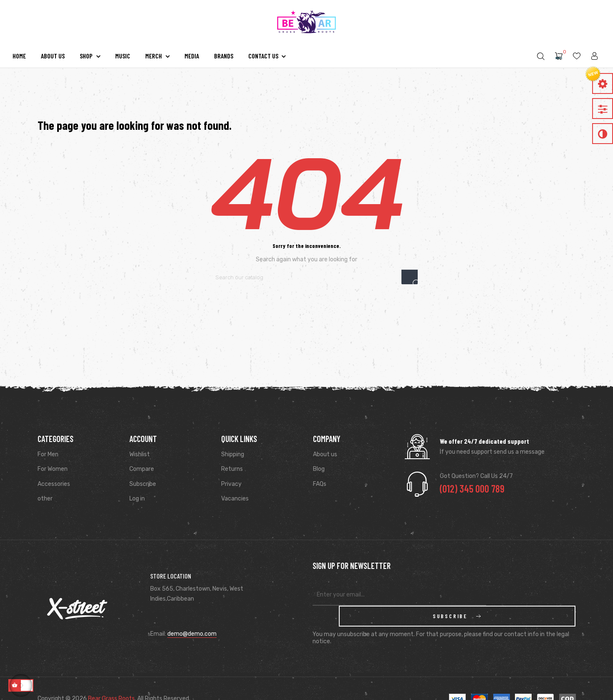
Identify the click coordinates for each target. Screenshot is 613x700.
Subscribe (143, 484)
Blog (319, 469)
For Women (53, 469)
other (45, 499)
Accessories (54, 484)
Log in (137, 499)
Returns (232, 469)
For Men (48, 454)
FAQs (320, 484)
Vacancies (235, 499)
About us (325, 454)
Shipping (233, 454)
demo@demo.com (192, 623)
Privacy (231, 484)
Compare (142, 469)
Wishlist (140, 454)
